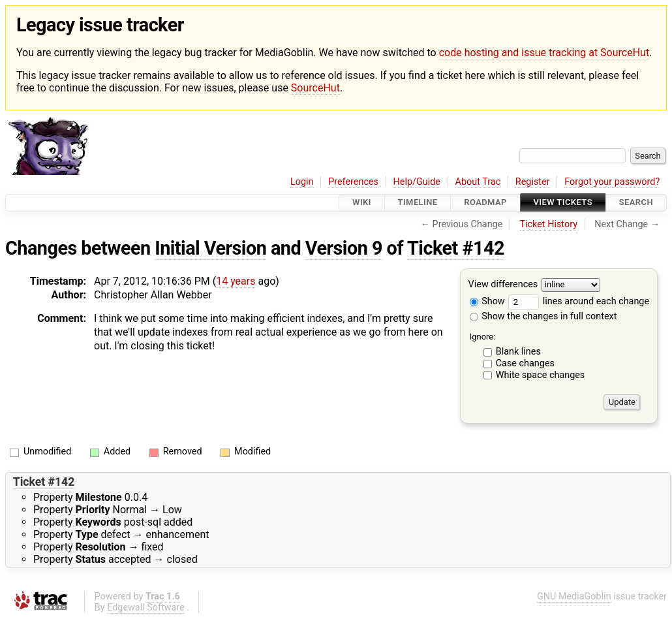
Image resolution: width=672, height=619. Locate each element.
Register (533, 182)
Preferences (353, 182)
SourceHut (315, 88)
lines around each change (579, 301)
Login (302, 182)
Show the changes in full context (543, 316)
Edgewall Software (146, 608)
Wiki (362, 203)
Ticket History (549, 224)
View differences (503, 284)
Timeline (418, 203)
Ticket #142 (456, 248)
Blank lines (518, 352)
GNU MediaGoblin (574, 596)
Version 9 (344, 248)
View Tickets (563, 203)
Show (487, 301)
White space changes (541, 375)
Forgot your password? (612, 182)
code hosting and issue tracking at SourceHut (544, 53)
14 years (236, 281)
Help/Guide (417, 182)
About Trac (478, 182)
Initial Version (210, 248)
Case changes (525, 363)
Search (636, 203)
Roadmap (485, 203)
